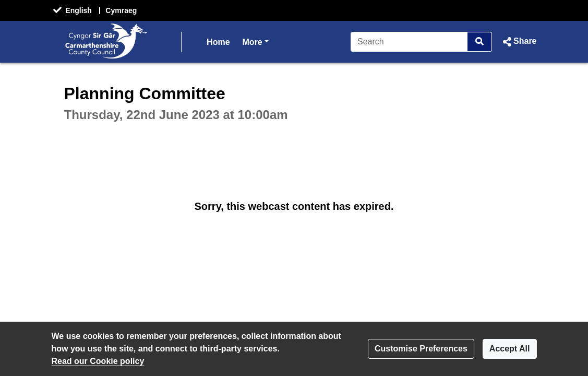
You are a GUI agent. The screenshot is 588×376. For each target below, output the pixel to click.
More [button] (256, 41)
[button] (518, 42)
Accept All (510, 349)
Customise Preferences (421, 349)
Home (218, 42)
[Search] (409, 42)
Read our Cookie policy (98, 361)
